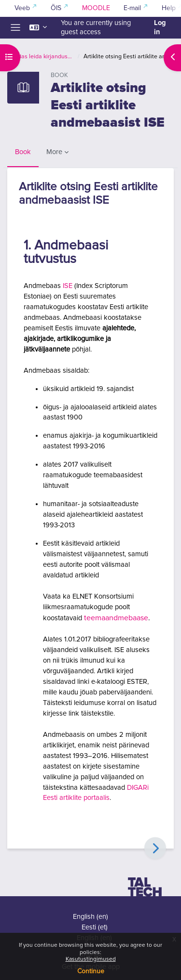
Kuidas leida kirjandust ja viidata (42, 57)
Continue (91, 971)
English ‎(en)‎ (90, 917)
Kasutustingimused (91, 959)
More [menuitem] (54, 152)
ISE (68, 286)
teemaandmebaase (116, 618)
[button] (38, 28)
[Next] (155, 848)
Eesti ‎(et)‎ (95, 927)
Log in (160, 27)
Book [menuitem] (23, 152)
